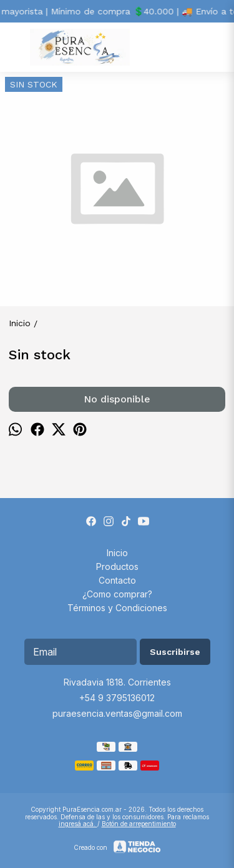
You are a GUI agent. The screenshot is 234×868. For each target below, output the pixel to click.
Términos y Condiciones (117, 608)
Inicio (117, 553)
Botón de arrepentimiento (139, 824)
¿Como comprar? (117, 594)
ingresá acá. (78, 824)
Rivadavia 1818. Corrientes (117, 682)
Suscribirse (175, 652)
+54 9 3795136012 (117, 698)
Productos (117, 566)
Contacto (117, 580)
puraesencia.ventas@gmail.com (117, 713)
